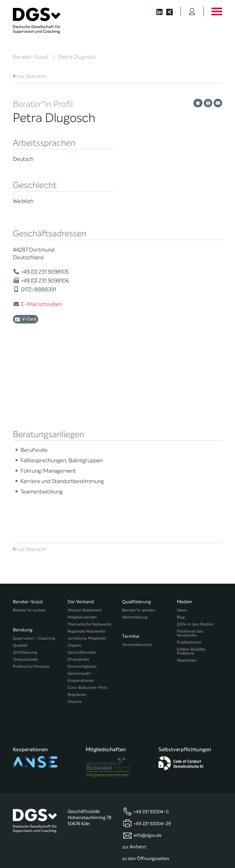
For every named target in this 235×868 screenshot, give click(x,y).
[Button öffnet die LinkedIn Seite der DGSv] (157, 11)
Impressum (212, 846)
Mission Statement (85, 503)
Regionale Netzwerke (86, 524)
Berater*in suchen (29, 503)
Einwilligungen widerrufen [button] (203, 850)
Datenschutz (208, 840)
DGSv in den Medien (195, 517)
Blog (181, 510)
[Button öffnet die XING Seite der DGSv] (173, 11)
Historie (75, 595)
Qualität (20, 536)
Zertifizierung (25, 543)
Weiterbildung (135, 510)
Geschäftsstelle (82, 545)
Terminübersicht (137, 536)
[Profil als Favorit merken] (198, 103)
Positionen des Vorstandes (190, 526)
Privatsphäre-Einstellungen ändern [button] (94, 850)
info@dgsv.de (148, 713)
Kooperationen (81, 573)
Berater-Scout (31, 57)
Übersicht (30, 76)
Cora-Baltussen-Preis (88, 580)
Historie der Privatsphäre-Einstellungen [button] (152, 850)
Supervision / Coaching (34, 528)
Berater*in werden (139, 503)
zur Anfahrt (134, 725)
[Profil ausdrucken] (208, 103)
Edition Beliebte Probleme (191, 544)
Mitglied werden (82, 510)
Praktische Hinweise (31, 557)
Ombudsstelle (25, 550)
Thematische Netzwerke (90, 517)
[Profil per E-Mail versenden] (218, 103)
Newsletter (187, 553)
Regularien (77, 587)
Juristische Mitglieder (87, 531)
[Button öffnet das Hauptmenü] (217, 11)
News (182, 503)
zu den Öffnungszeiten (146, 736)
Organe (74, 538)
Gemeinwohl (79, 566)
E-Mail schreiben (42, 304)
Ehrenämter (79, 552)
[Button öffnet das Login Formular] (192, 11)
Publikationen (189, 535)
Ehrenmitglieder (82, 559)
